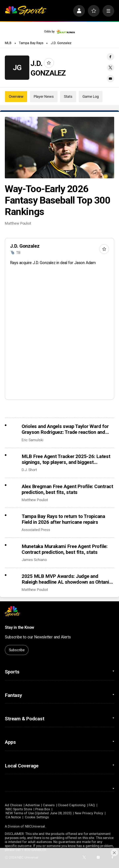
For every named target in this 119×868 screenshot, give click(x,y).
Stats (68, 96)
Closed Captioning (72, 805)
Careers (49, 805)
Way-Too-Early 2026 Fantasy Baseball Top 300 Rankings (57, 200)
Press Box (43, 809)
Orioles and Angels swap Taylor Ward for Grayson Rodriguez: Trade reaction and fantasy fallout (65, 429)
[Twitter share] (110, 68)
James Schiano (34, 560)
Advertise (33, 805)
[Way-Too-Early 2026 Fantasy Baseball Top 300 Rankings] (59, 147)
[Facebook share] (110, 57)
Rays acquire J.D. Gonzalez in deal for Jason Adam (53, 263)
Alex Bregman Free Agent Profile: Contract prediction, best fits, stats (67, 489)
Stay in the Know (19, 627)
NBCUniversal (35, 826)
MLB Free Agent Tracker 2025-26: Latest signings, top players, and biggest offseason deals (66, 459)
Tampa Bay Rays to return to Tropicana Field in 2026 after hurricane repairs (63, 519)
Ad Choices (13, 805)
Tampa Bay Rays (31, 43)
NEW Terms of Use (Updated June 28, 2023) (39, 813)
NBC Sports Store (19, 809)
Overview (16, 96)
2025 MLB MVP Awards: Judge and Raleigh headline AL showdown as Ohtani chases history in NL (65, 579)
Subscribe (17, 650)
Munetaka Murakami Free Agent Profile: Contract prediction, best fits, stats (65, 549)
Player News (44, 96)
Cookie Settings (37, 817)
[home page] (26, 11)
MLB (8, 43)
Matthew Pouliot (18, 223)
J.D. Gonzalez (61, 43)
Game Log (91, 96)
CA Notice (13, 817)
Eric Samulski (33, 440)
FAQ (92, 805)
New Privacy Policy (89, 813)
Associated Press (36, 530)
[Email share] (110, 79)
